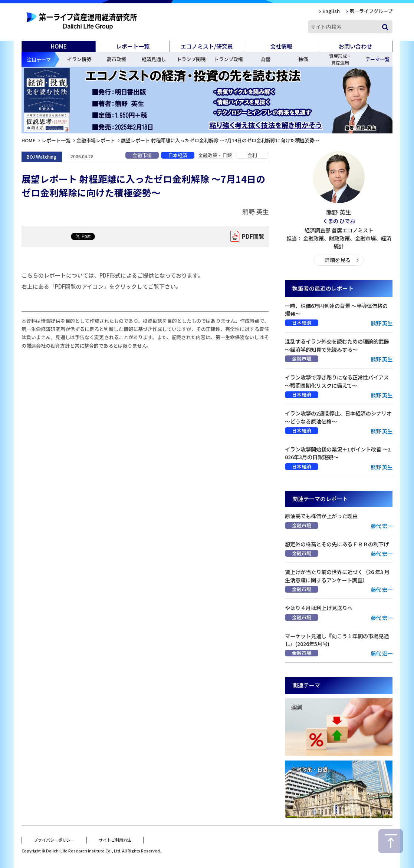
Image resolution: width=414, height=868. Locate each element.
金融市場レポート (96, 140)
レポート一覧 (56, 140)
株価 (303, 59)
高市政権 (116, 59)
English (331, 11)
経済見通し (154, 59)
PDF (251, 236)
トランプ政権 (229, 59)
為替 (266, 59)
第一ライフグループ (371, 11)
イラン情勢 (79, 59)
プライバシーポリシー (54, 839)
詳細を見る (337, 260)
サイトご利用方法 (115, 839)
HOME (59, 46)
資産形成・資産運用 (340, 59)
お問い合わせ (355, 46)
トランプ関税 (191, 59)
